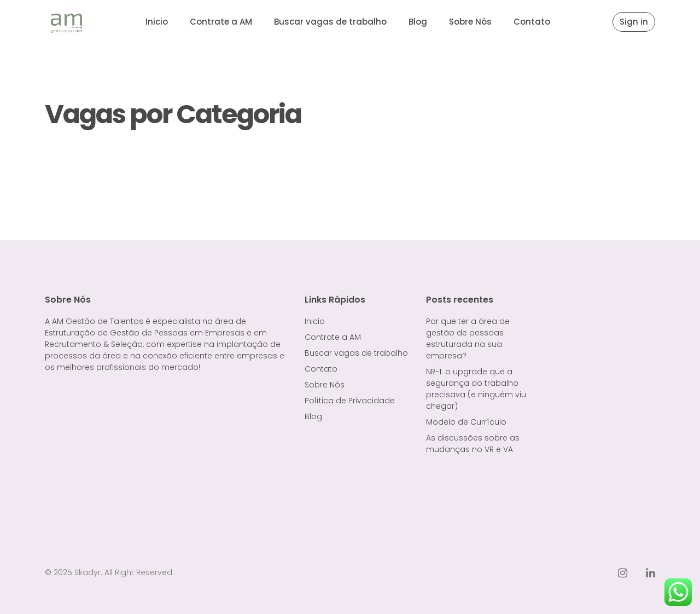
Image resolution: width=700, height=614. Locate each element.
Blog (418, 22)
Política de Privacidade (350, 401)
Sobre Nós (470, 22)
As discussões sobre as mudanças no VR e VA (473, 444)
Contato (532, 22)
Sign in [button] (634, 22)
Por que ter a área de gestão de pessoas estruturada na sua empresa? (468, 338)
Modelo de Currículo (466, 422)
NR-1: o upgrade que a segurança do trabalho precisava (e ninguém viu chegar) (476, 389)
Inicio (157, 22)
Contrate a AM (221, 22)
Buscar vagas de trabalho (330, 22)
